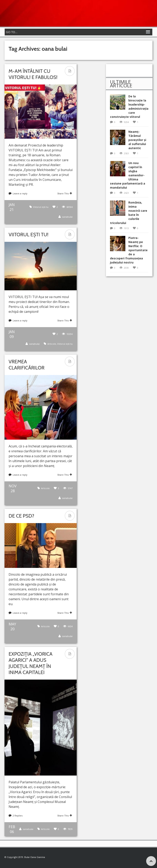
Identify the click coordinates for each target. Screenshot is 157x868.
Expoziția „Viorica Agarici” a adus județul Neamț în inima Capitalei (30, 663)
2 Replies (18, 816)
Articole (52, 344)
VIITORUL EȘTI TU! (28, 235)
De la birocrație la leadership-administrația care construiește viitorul (129, 106)
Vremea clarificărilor (26, 365)
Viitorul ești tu (41, 207)
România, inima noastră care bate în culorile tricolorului (129, 213)
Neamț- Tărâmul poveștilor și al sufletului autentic (137, 140)
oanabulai (67, 217)
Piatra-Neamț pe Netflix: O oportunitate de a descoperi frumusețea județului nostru (129, 250)
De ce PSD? (21, 516)
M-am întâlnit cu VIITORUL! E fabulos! (33, 74)
